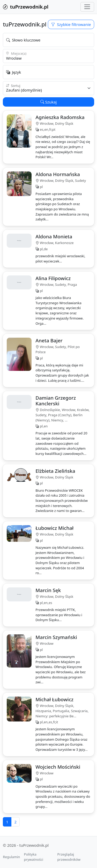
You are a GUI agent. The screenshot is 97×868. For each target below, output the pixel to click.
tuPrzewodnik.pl (26, 7)
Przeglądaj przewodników (69, 857)
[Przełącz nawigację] (87, 7)
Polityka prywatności (33, 857)
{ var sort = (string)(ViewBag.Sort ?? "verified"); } (48, 88)
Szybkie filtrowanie (71, 24)
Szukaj (49, 102)
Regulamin (11, 857)
